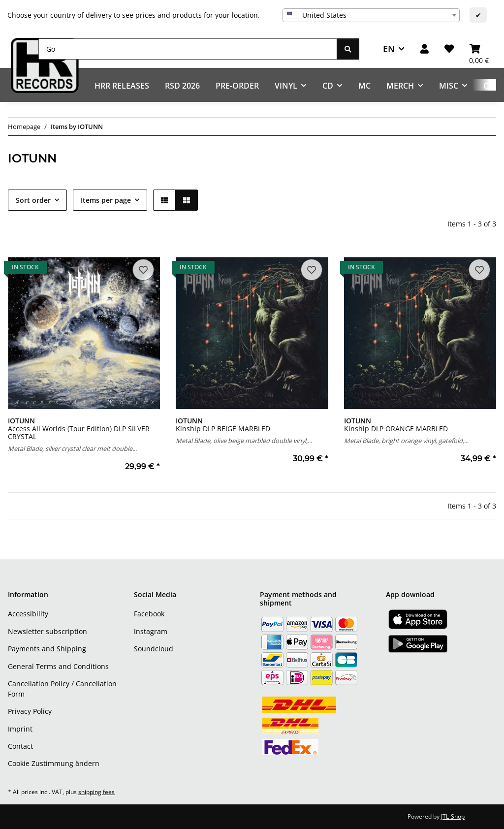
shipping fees (96, 792)
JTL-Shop (453, 816)
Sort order (33, 200)
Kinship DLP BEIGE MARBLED (223, 425)
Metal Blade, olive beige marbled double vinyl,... (244, 441)
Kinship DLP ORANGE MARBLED (396, 425)
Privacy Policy (30, 711)
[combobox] (371, 15)
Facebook (149, 614)
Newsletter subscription (47, 631)
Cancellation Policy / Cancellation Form (62, 689)
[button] (425, 49)
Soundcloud (154, 649)
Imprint (20, 729)
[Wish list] (449, 49)
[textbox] (371, 15)
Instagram (151, 631)
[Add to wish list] (143, 270)
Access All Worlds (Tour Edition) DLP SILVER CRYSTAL (79, 429)
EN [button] (389, 49)
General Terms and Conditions (58, 666)
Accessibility (28, 614)
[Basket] (479, 49)
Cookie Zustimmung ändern (54, 763)
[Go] (188, 49)
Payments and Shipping (47, 649)
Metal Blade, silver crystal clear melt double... (72, 448)
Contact (20, 746)
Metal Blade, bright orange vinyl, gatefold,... (406, 441)
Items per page (106, 200)
